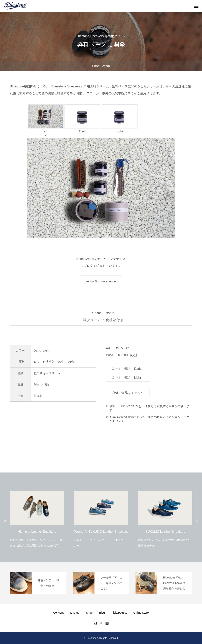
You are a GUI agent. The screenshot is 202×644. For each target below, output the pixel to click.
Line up (75, 613)
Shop (89, 613)
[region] (101, 188)
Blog (102, 613)
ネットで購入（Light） (128, 378)
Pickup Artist (119, 613)
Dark (82, 119)
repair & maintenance (101, 281)
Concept (58, 613)
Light (120, 119)
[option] (37, 517)
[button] (101, 188)
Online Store (141, 613)
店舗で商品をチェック (128, 393)
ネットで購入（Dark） (128, 369)
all (46, 119)
